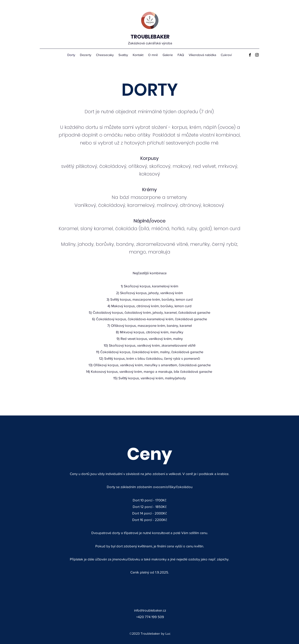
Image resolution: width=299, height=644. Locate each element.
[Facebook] (250, 55)
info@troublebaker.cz (150, 610)
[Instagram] (257, 55)
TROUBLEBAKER (150, 37)
